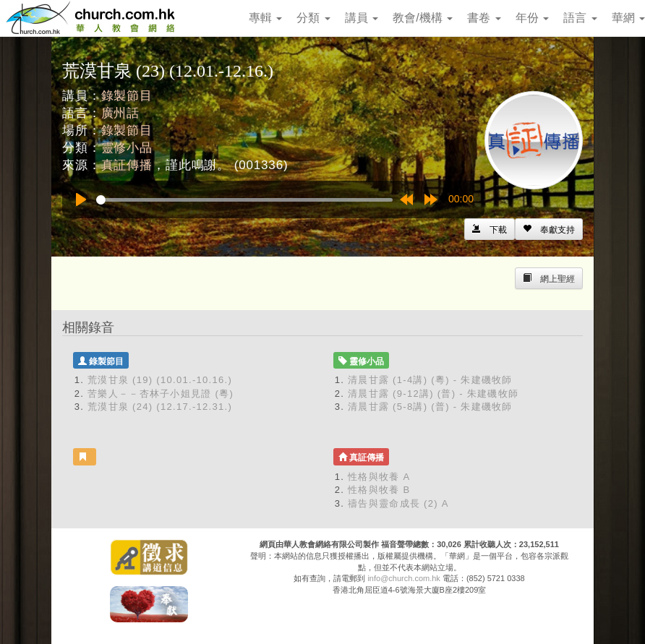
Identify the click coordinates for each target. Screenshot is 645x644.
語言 (580, 18)
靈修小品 (127, 148)
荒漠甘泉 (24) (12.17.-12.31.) (160, 407)
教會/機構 (423, 18)
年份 (532, 18)
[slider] (244, 200)
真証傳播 (127, 165)
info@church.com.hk (403, 578)
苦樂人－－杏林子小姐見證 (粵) (161, 394)
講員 (362, 18)
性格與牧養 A (379, 477)
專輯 (265, 18)
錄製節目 (127, 96)
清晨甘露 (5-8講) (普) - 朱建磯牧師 (430, 407)
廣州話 (121, 113)
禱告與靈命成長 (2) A (398, 503)
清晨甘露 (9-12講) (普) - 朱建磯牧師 (433, 394)
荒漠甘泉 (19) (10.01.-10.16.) (160, 380)
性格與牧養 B (379, 490)
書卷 (484, 18)
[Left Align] (549, 229)
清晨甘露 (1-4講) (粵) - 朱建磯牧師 (430, 380)
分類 (313, 18)
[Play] (81, 199)
